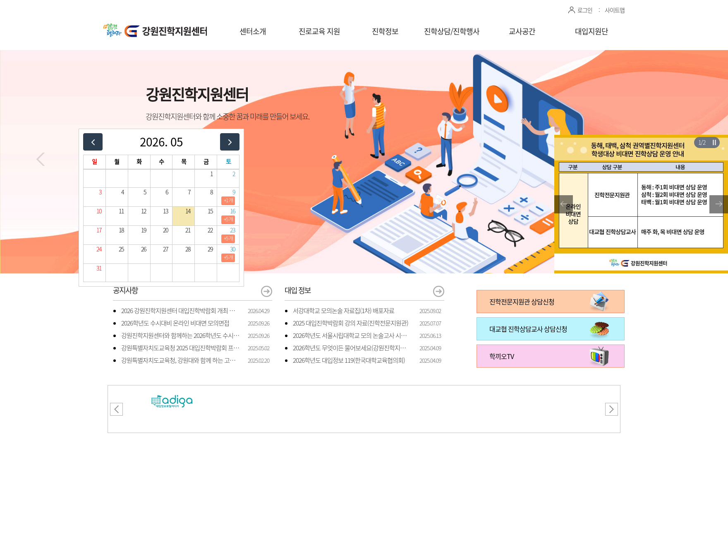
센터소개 (253, 31)
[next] (230, 142)
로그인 (585, 10)
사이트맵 (615, 10)
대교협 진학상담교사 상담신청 (528, 329)
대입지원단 (591, 31)
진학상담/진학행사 (452, 31)
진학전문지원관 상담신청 (522, 302)
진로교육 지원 (319, 31)
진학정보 (385, 31)
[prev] (93, 142)
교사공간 (522, 31)
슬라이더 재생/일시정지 (714, 142)
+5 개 (228, 219)
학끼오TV (502, 356)
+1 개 (228, 200)
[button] (41, 159)
